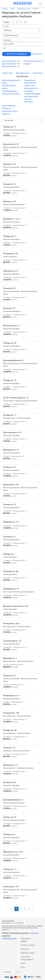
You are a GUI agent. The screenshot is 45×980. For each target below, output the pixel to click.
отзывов (33, 933)
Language (7, 972)
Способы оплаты (28, 945)
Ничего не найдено (17, 54)
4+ (25, 22)
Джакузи (22, 40)
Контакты (25, 949)
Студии (6, 22)
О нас (23, 963)
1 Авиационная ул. (21, 35)
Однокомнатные (11, 61)
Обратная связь (27, 953)
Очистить (37, 54)
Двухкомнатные (11, 64)
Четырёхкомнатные (33, 61)
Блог (23, 967)
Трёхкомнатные (11, 66)
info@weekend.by (9, 939)
